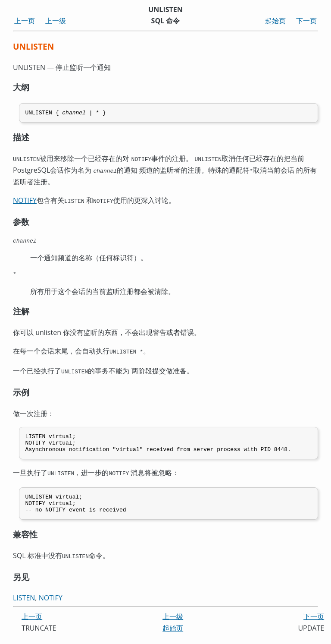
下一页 (306, 21)
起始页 (275, 21)
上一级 (56, 21)
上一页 (25, 21)
